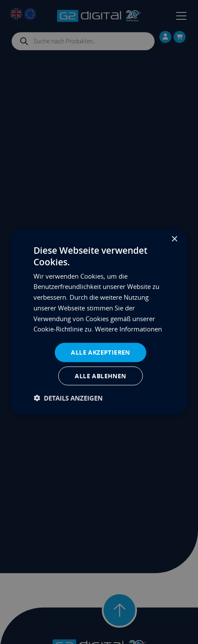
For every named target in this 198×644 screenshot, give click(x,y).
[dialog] (99, 322)
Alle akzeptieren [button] (100, 352)
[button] (68, 398)
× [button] (174, 239)
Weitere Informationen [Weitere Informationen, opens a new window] (128, 329)
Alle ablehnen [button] (100, 375)
